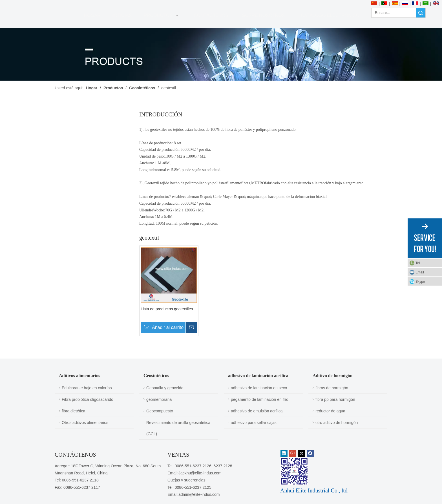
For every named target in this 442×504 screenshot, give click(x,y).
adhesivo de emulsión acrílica (257, 411)
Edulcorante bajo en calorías (87, 388)
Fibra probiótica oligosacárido (88, 399)
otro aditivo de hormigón (337, 423)
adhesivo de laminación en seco (259, 388)
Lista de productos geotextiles (167, 309)
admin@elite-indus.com (199, 494)
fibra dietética (73, 411)
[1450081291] (294, 471)
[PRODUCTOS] (221, 54)
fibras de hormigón (332, 388)
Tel (418, 263)
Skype (420, 282)
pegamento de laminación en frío (260, 399)
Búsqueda (421, 13)
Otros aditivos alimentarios (85, 423)
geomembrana (159, 399)
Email (420, 272)
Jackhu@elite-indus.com (200, 473)
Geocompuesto (160, 411)
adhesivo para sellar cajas (254, 423)
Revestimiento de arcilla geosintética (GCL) (178, 428)
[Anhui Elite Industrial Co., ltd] (44, 3)
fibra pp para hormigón (335, 399)
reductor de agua (330, 411)
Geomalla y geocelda (165, 388)
